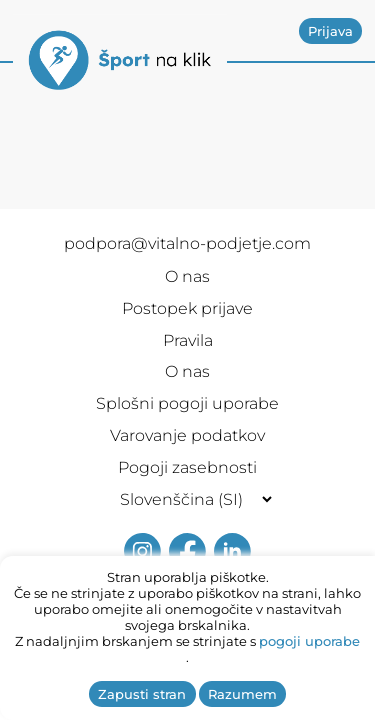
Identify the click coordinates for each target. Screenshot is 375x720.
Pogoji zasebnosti (187, 467)
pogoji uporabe (309, 641)
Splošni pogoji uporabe (187, 403)
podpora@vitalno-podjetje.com (187, 243)
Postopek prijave (187, 308)
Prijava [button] (330, 31)
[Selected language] (187, 499)
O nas (187, 276)
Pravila (188, 340)
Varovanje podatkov (187, 435)
